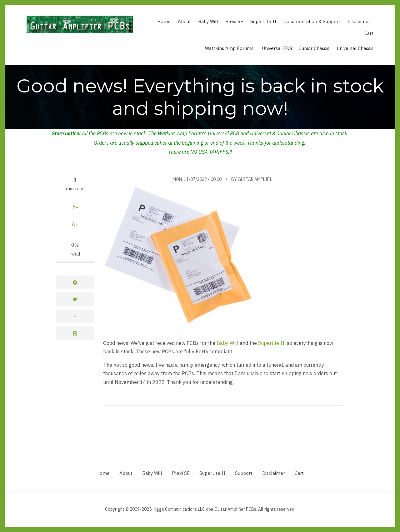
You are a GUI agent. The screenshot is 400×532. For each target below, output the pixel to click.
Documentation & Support (312, 21)
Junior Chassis (314, 48)
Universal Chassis (355, 48)
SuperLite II (263, 21)
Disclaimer (359, 21)
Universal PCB (277, 48)
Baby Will (208, 21)
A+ (75, 224)
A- (75, 207)
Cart (369, 33)
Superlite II (271, 343)
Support (244, 473)
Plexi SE (234, 21)
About (184, 21)
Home (164, 21)
